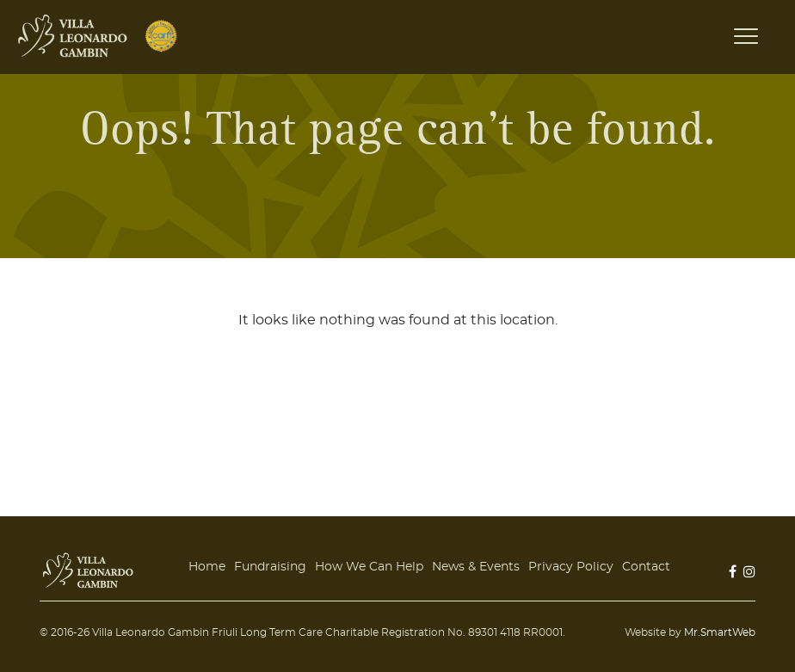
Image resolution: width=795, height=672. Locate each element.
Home (207, 567)
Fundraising (270, 567)
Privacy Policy (571, 567)
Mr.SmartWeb (720, 632)
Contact (646, 567)
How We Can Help (369, 567)
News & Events (476, 567)
